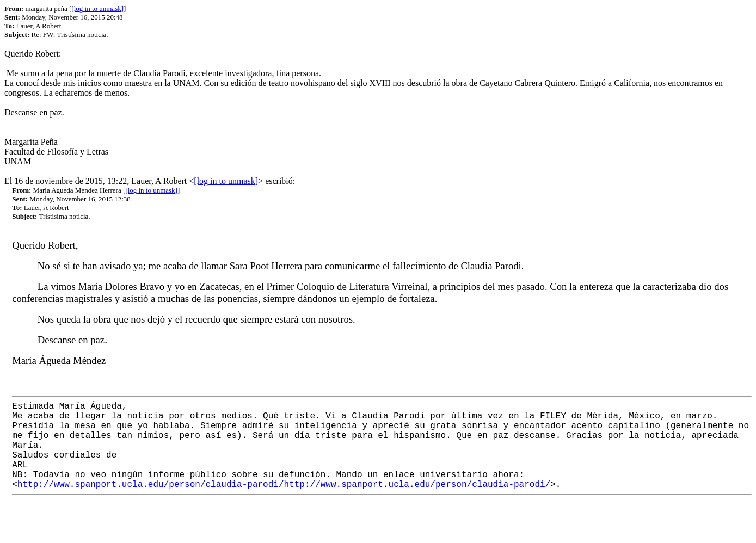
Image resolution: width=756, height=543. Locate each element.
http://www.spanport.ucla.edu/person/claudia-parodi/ (151, 485)
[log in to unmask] (97, 8)
